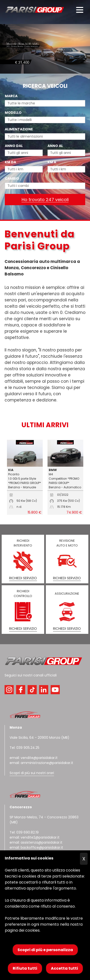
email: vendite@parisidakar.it (34, 758)
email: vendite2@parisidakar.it (35, 837)
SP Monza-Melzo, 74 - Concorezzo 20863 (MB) (44, 815)
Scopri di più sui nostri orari (32, 773)
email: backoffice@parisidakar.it (36, 847)
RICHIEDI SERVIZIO (23, 578)
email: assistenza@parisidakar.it (36, 842)
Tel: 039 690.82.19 (24, 832)
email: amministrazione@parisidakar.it (41, 763)
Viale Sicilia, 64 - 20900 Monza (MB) (39, 738)
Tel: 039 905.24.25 (24, 748)
